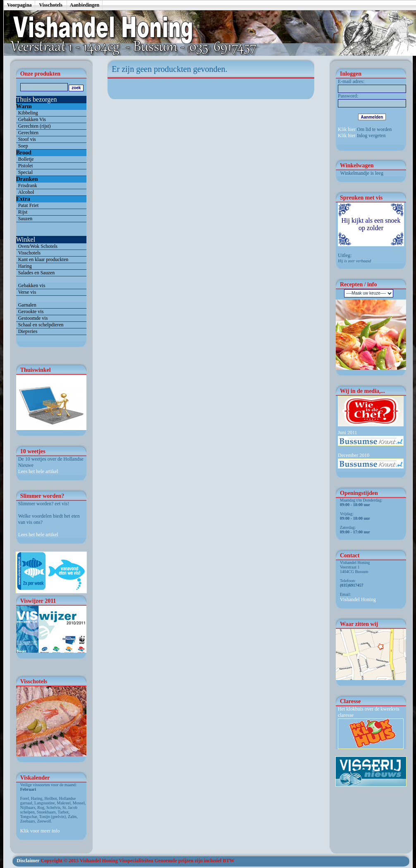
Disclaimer (28, 861)
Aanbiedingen (85, 5)
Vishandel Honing (358, 599)
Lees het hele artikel (38, 471)
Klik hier (347, 129)
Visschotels (51, 5)
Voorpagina (19, 5)
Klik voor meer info (40, 831)
